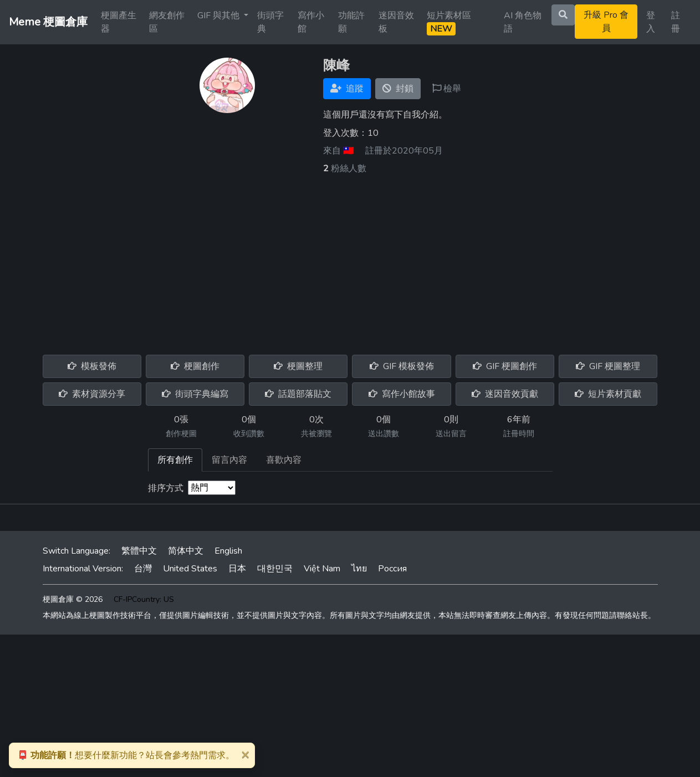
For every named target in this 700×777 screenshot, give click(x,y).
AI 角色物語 (523, 22)
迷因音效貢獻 (505, 394)
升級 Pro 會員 (606, 22)
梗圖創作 (195, 366)
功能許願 (351, 22)
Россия (392, 569)
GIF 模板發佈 (402, 366)
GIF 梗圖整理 (608, 366)
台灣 (143, 569)
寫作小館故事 (402, 394)
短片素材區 (449, 22)
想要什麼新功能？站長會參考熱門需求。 (126, 755)
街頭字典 (270, 22)
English (228, 551)
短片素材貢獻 (608, 394)
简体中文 (186, 551)
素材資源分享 (92, 394)
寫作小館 (311, 22)
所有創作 (175, 460)
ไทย (359, 569)
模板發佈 (92, 366)
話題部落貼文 (298, 394)
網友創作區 (167, 22)
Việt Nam (322, 569)
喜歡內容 (284, 460)
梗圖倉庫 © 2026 (73, 599)
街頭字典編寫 (195, 394)
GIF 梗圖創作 (505, 366)
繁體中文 (139, 551)
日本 (237, 569)
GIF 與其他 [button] (219, 16)
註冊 (676, 22)
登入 (651, 22)
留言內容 (229, 460)
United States (190, 569)
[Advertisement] (350, 258)
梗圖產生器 (119, 22)
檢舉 (447, 89)
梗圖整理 (298, 366)
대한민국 (275, 569)
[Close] (245, 754)
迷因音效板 (396, 22)
